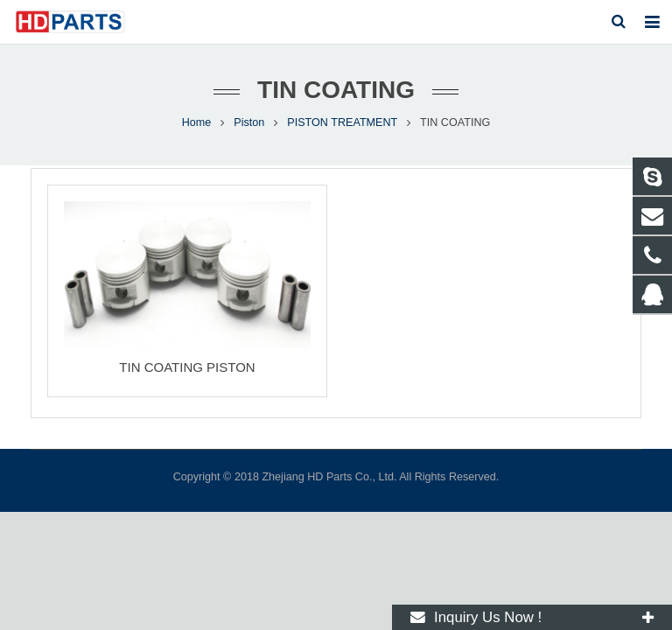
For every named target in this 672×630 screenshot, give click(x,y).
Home (197, 122)
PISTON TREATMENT (342, 122)
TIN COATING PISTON (187, 367)
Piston (249, 122)
